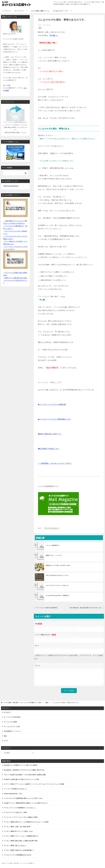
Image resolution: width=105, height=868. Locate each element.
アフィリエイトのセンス (52, 528)
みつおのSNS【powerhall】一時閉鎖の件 (57, 595)
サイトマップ (19, 11)
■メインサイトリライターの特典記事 (52, 404)
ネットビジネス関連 (10, 722)
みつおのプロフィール (60, 11)
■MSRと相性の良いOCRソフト (50, 434)
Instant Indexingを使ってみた (13, 794)
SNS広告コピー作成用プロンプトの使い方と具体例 (20, 765)
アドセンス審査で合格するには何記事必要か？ (19, 850)
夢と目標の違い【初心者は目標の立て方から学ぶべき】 (86, 608)
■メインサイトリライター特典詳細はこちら (54, 419)
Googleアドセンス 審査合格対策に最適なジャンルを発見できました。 (27, 803)
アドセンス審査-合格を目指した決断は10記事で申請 (21, 841)
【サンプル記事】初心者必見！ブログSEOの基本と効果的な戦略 (25, 775)
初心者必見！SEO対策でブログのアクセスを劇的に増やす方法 (24, 770)
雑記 (40, 28)
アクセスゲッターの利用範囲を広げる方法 (18, 855)
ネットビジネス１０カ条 (12, 727)
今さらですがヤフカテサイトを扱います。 (58, 585)
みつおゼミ (7, 712)
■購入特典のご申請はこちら (49, 449)
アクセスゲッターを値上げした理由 (15, 812)
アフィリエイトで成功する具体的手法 (47, 608)
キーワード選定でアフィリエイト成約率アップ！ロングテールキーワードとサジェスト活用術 (34, 784)
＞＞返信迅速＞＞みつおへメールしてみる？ (55, 463)
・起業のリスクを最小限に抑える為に (15, 278)
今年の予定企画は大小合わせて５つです (57, 575)
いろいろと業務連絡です (53, 545)
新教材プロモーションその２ (54, 555)
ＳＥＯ (6, 741)
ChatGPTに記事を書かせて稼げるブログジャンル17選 (21, 779)
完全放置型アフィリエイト (13, 731)
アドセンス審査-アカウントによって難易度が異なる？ (21, 836)
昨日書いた (54, 35)
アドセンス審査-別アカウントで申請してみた (19, 831)
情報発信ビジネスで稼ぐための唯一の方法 (58, 565)
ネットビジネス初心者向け (13, 717)
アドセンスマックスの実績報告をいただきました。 (20, 808)
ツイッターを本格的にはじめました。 (16, 789)
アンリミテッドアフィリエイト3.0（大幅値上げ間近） (21, 817)
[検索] (15, 173)
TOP (22, 702)
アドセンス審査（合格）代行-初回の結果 (17, 827)
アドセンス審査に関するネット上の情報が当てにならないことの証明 (26, 822)
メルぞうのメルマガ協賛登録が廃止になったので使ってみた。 (24, 798)
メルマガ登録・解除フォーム (40, 11)
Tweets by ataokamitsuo (11, 186)
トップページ (6, 11)
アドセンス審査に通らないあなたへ (15, 846)
